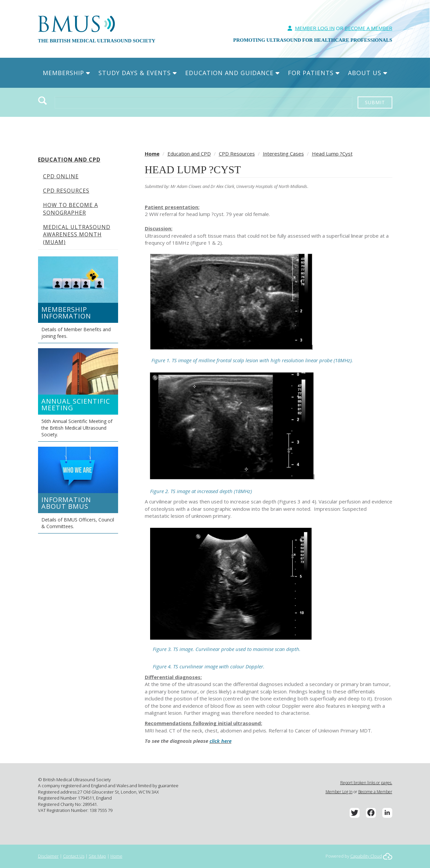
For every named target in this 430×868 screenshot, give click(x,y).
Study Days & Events (138, 73)
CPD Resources (66, 191)
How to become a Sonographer (71, 209)
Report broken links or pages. (366, 783)
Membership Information (66, 313)
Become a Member (375, 792)
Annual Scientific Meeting (76, 404)
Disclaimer (48, 856)
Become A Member (368, 28)
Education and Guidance (232, 73)
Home (152, 154)
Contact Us (74, 856)
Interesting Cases (283, 154)
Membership (66, 73)
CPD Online (61, 176)
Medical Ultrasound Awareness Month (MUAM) (77, 235)
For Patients (314, 73)
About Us (368, 73)
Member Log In (315, 28)
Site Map (97, 856)
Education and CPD (69, 160)
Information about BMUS (66, 503)
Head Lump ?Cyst (332, 154)
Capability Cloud (366, 856)
